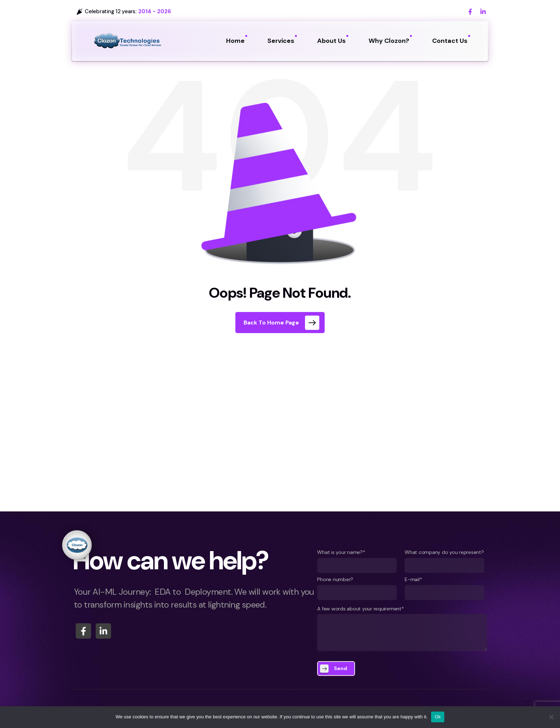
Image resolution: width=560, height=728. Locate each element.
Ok (438, 717)
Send (341, 668)
